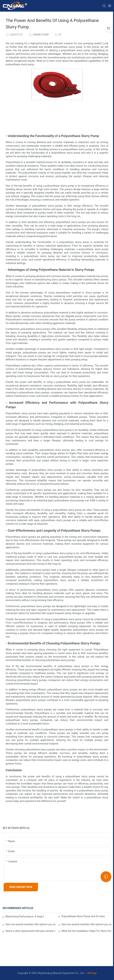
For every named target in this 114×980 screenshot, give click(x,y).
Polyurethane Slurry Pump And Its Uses (83, 916)
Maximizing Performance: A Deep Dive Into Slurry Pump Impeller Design (25, 916)
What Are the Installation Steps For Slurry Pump (86, 931)
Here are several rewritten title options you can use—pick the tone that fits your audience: (86, 924)
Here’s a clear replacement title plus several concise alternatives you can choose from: (30, 931)
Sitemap (92, 973)
